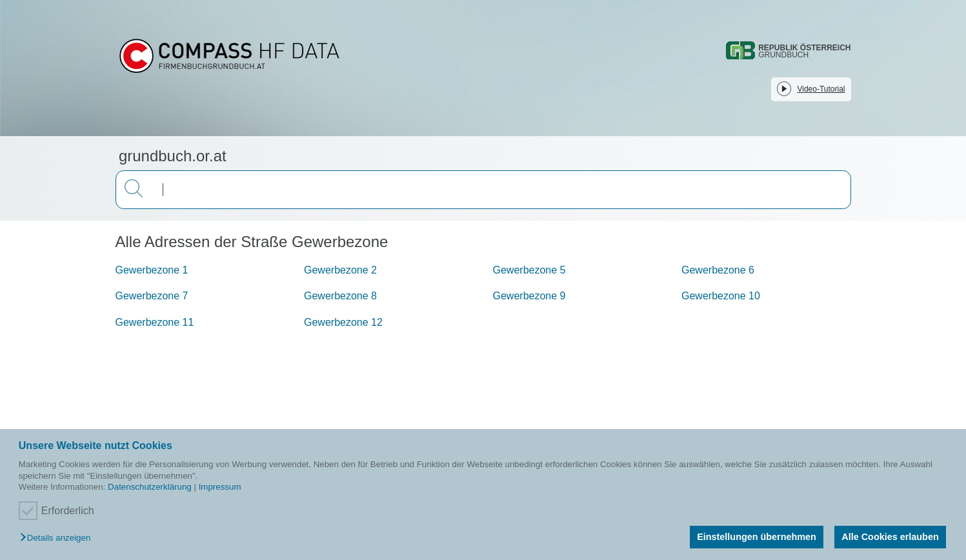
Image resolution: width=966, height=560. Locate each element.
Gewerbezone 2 (340, 270)
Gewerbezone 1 (152, 270)
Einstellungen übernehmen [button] (757, 537)
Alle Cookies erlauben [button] (890, 537)
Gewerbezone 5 (529, 270)
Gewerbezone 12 (343, 322)
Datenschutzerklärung (150, 487)
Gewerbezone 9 (529, 296)
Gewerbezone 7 (152, 296)
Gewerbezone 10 (721, 296)
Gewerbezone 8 (340, 296)
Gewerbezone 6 (718, 270)
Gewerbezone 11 (155, 322)
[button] (58, 538)
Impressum (220, 487)
